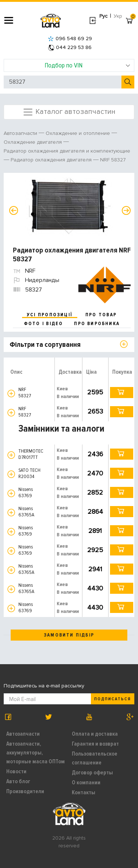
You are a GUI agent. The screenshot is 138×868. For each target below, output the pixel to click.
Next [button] (126, 210)
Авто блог (18, 781)
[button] (11, 393)
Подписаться (113, 699)
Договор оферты (92, 773)
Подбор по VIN (87, 65)
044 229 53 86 (70, 47)
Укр (118, 16)
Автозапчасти (23, 734)
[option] (70, 206)
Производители (25, 791)
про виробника (97, 324)
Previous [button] (14, 210)
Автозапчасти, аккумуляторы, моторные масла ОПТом (36, 753)
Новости (16, 771)
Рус (103, 16)
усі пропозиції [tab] (50, 315)
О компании (86, 782)
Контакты (84, 792)
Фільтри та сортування (45, 345)
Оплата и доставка (95, 734)
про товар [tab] (101, 315)
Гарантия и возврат (95, 744)
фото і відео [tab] (44, 324)
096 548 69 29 (70, 39)
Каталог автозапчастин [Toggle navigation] (69, 112)
